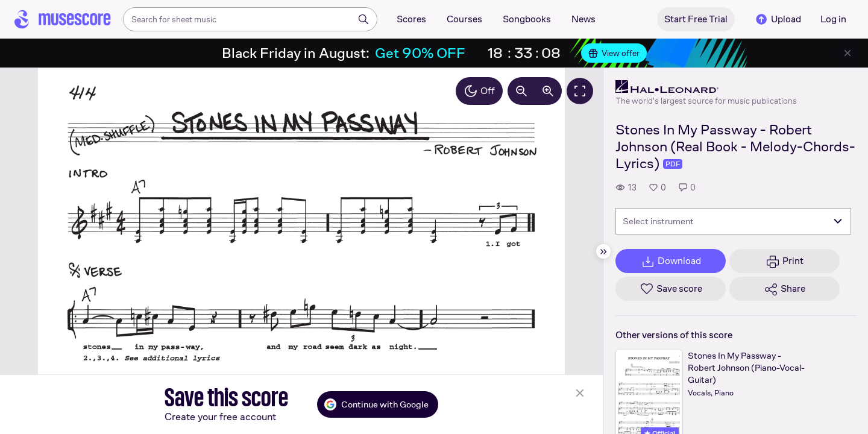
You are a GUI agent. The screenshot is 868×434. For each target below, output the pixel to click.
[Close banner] (848, 53)
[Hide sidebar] (603, 251)
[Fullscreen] (580, 91)
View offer (614, 53)
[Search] (363, 19)
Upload (778, 19)
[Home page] (63, 19)
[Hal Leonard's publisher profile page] (706, 87)
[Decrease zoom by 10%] (521, 91)
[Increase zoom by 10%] (548, 91)
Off (479, 91)
